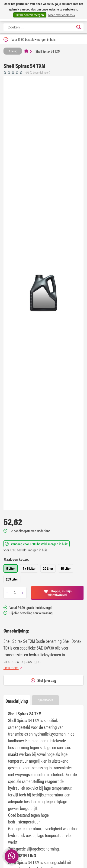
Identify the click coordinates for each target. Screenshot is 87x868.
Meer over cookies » (62, 15)
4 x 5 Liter (29, 568)
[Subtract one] (7, 593)
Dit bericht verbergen (30, 15)
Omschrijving (17, 701)
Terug (13, 51)
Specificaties (45, 700)
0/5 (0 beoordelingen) (38, 72)
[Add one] (23, 593)
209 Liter (12, 579)
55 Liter (66, 568)
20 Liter (48, 568)
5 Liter (11, 568)
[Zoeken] (43, 27)
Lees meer (13, 667)
